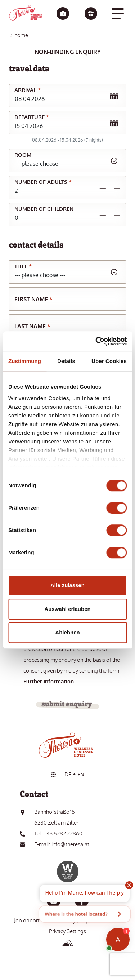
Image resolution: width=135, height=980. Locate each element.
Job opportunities (34, 920)
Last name (32, 326)
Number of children (44, 209)
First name (33, 299)
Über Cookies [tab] (109, 361)
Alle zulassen (67, 585)
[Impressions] (63, 14)
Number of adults (43, 182)
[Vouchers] (91, 14)
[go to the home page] (27, 13)
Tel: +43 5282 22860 (58, 833)
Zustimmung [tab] (25, 361)
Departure (32, 117)
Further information (49, 681)
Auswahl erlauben (67, 609)
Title (23, 266)
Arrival (28, 90)
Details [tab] (66, 361)
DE (68, 774)
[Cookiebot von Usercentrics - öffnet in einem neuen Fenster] (96, 341)
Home (21, 35)
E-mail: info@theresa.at (62, 844)
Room (23, 155)
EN (81, 774)
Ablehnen (67, 632)
